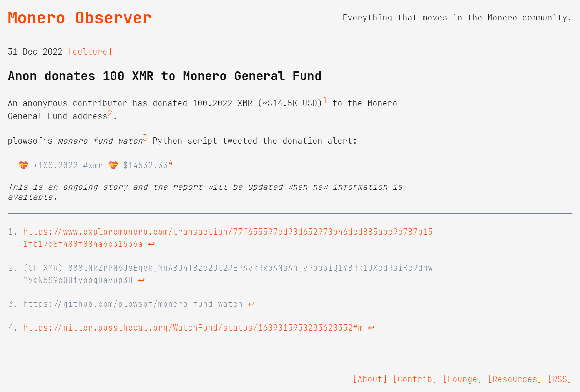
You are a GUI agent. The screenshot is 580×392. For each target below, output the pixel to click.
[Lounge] (462, 379)
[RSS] (560, 379)
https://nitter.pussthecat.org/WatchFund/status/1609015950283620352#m (193, 328)
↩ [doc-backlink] (151, 244)
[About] (370, 379)
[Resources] (515, 379)
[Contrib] (415, 379)
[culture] (90, 52)
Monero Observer (80, 18)
